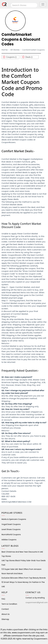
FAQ (3, 599)
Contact (5, 609)
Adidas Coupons (9, 540)
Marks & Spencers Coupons (14, 519)
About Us (6, 614)
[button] (43, 4)
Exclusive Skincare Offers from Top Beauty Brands (24, 578)
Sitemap (5, 619)
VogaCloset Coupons (11, 524)
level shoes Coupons (11, 529)
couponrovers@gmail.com (37, 602)
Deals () (29, 57)
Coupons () (11, 57)
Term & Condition (9, 604)
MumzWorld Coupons (11, 534)
